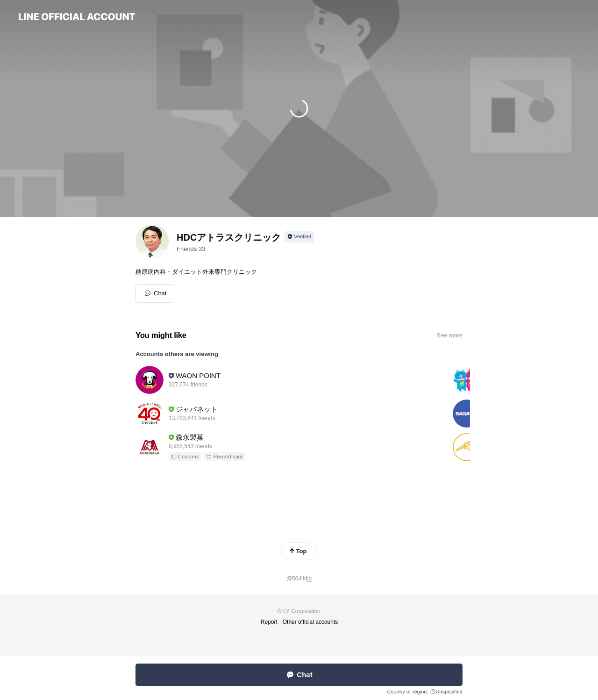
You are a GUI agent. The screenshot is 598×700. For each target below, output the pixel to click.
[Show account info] (299, 237)
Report (269, 622)
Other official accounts (310, 622)
